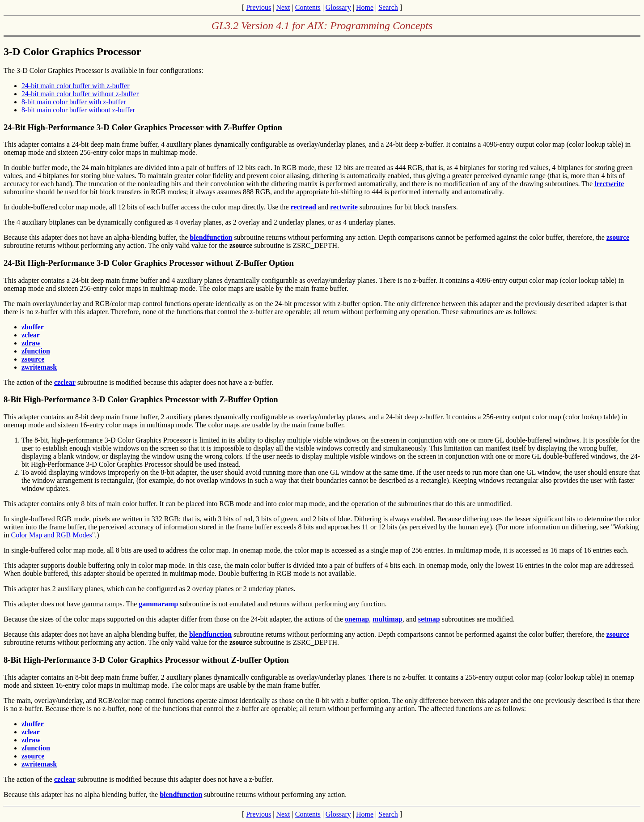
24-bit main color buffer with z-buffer (76, 86)
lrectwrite (609, 184)
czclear (65, 382)
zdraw (31, 343)
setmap (429, 619)
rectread (303, 207)
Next (283, 7)
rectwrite (344, 207)
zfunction (36, 351)
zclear (31, 335)
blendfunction (211, 237)
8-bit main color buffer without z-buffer (78, 110)
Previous (258, 7)
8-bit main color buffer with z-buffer (74, 102)
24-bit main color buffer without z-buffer (80, 94)
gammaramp (158, 604)
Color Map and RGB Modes (51, 535)
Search (388, 7)
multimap (388, 619)
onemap (357, 619)
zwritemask (39, 367)
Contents (308, 7)
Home (365, 7)
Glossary (338, 7)
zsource (618, 237)
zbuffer (33, 327)
